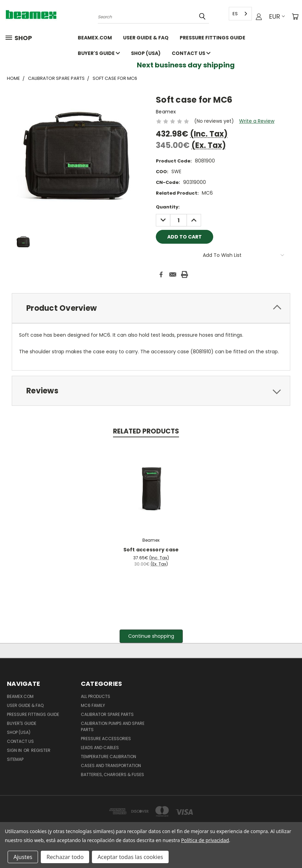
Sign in (15, 750)
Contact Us (191, 53)
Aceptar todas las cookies (130, 857)
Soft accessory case (151, 550)
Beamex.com (95, 38)
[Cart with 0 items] (295, 17)
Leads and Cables (100, 748)
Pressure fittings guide (213, 38)
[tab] (151, 308)
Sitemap (15, 759)
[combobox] (240, 14)
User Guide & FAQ (146, 38)
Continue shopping (151, 636)
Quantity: (168, 207)
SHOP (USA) (146, 53)
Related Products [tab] (146, 431)
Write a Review (257, 121)
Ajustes (23, 857)
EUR (277, 16)
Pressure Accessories (106, 739)
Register (41, 750)
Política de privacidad (205, 840)
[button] (151, 636)
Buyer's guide (99, 53)
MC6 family (93, 705)
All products (96, 696)
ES (235, 14)
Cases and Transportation (111, 766)
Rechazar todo (65, 857)
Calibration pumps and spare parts (113, 726)
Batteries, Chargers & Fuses (112, 774)
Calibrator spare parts (107, 714)
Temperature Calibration (108, 757)
